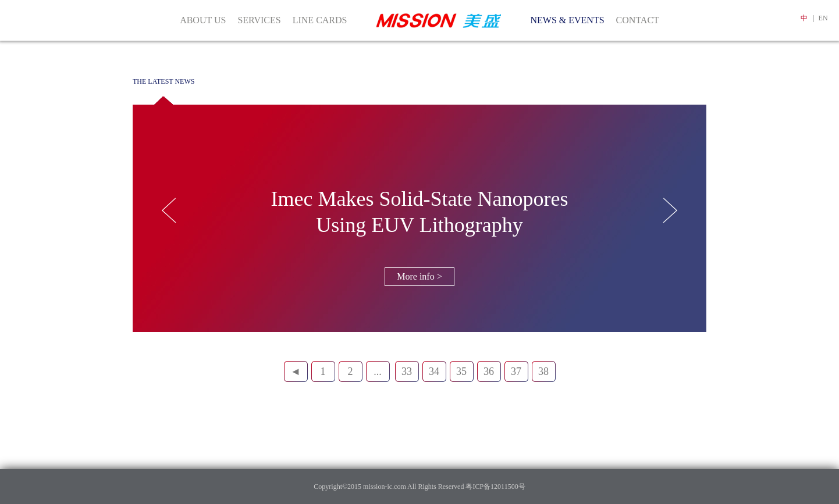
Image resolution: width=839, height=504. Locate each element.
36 (489, 371)
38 (543, 371)
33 (407, 371)
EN (823, 18)
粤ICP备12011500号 (494, 487)
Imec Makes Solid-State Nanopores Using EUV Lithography (420, 212)
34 (434, 371)
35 (461, 371)
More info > (419, 276)
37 (516, 371)
